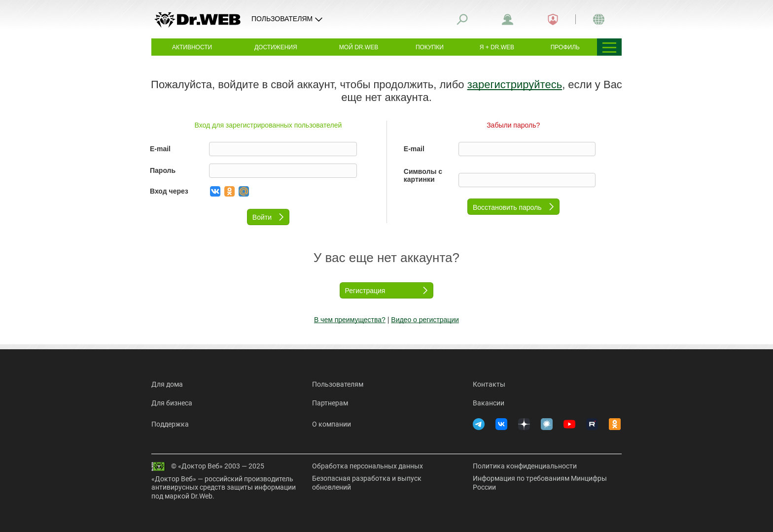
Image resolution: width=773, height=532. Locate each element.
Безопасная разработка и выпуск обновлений (367, 483)
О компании (332, 424)
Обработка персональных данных (368, 466)
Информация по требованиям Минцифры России (540, 483)
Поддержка (170, 424)
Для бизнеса (172, 403)
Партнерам (330, 403)
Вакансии (489, 403)
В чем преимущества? (350, 320)
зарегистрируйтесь (515, 84)
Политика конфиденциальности (525, 466)
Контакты (489, 384)
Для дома (167, 384)
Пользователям (338, 384)
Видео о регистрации (425, 320)
